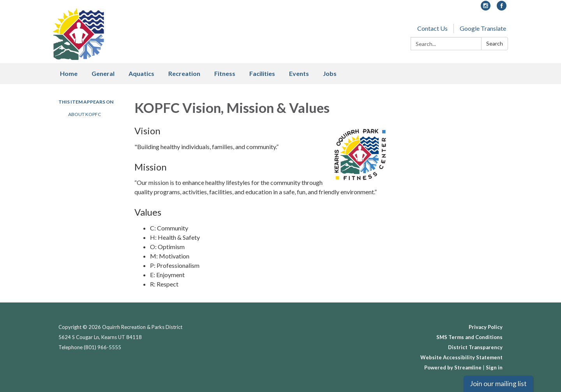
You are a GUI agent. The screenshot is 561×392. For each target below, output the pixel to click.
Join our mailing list (498, 384)
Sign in (494, 367)
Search (495, 43)
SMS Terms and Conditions (469, 337)
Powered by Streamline (453, 367)
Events (299, 73)
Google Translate (483, 28)
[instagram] (486, 8)
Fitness (225, 73)
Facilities (262, 73)
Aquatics (141, 73)
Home (69, 73)
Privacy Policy (486, 327)
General (103, 73)
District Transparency (475, 347)
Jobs (330, 73)
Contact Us (432, 28)
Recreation (184, 73)
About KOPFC (85, 114)
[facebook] (502, 8)
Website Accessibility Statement (461, 357)
